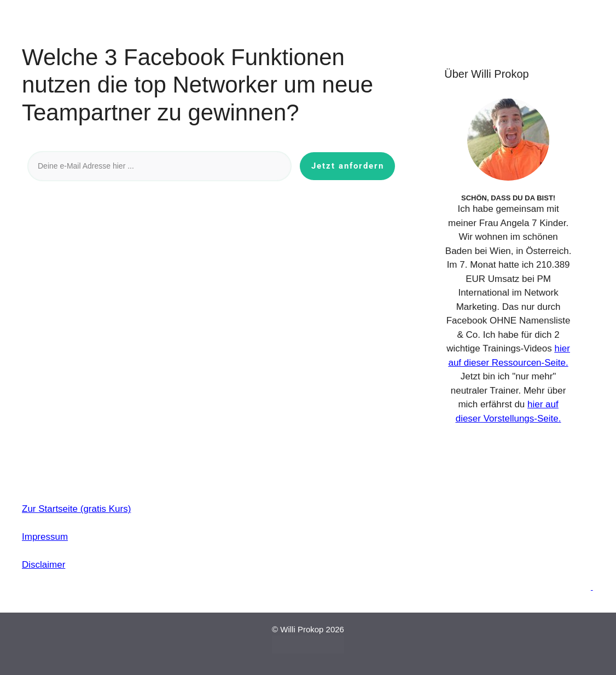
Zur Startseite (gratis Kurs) (76, 509)
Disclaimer (43, 565)
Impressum (45, 537)
